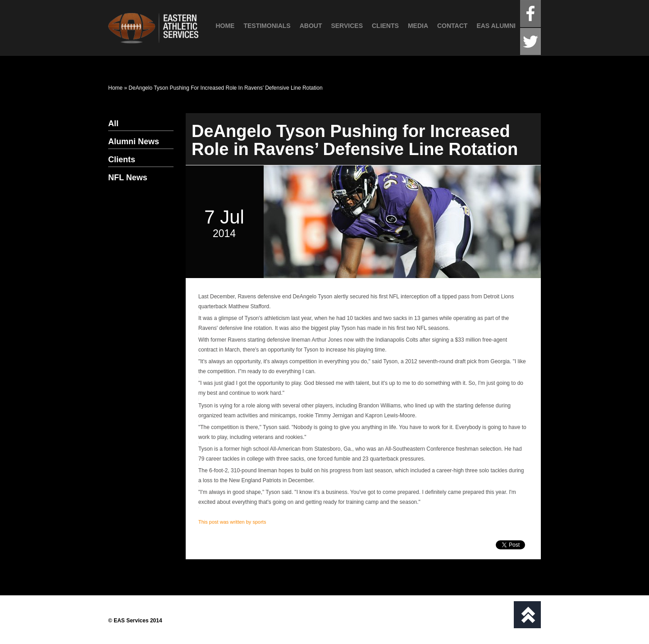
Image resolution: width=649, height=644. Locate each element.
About (311, 26)
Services (347, 26)
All (113, 123)
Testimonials (267, 26)
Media (418, 26)
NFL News (128, 178)
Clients (385, 26)
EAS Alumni (496, 26)
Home (225, 26)
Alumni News (134, 142)
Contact (452, 26)
